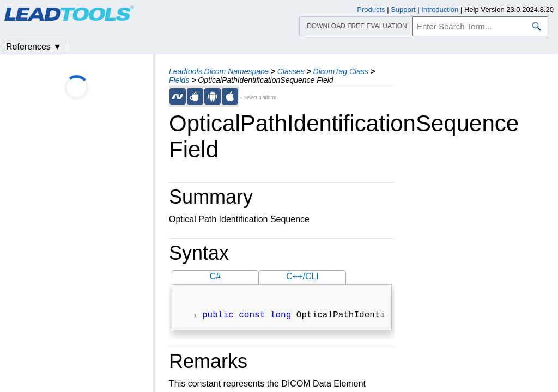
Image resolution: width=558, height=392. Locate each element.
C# (215, 276)
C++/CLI (302, 276)
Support (403, 10)
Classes (291, 71)
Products (371, 10)
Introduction (440, 10)
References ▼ (34, 47)
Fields (179, 80)
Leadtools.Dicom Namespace (219, 71)
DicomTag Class (341, 71)
